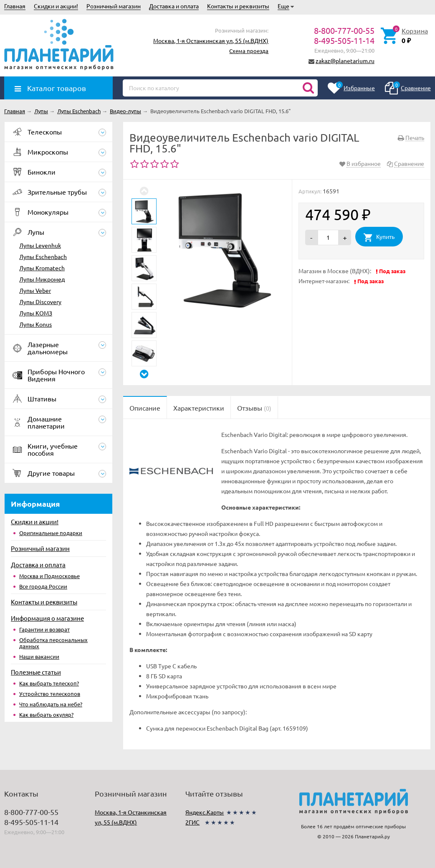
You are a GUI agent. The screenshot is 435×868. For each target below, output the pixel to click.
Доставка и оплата (174, 6)
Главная (15, 6)
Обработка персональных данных (53, 643)
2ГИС (192, 822)
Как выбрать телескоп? (49, 683)
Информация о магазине (47, 618)
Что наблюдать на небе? (51, 704)
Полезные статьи (36, 672)
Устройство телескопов (50, 694)
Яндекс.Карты (205, 812)
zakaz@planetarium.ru (345, 61)
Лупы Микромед (42, 279)
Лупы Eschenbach (43, 256)
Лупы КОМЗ (36, 313)
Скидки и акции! (56, 6)
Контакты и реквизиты (238, 6)
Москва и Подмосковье (49, 576)
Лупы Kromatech (42, 268)
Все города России (43, 586)
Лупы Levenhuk (40, 245)
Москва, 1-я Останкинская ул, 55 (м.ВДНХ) (211, 41)
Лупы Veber (35, 290)
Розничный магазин (114, 6)
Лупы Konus (35, 324)
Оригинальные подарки (51, 533)
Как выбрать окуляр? (46, 714)
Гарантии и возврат (44, 629)
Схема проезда (249, 51)
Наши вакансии (39, 656)
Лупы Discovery (40, 302)
